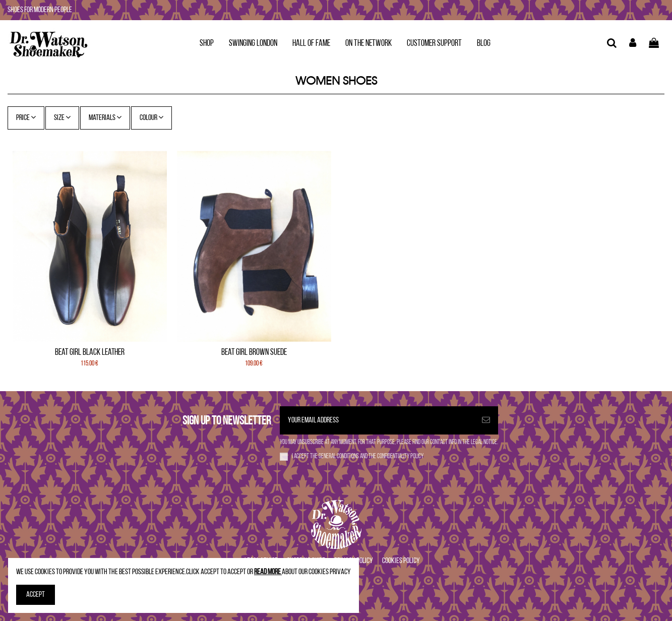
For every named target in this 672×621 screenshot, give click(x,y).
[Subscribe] (486, 420)
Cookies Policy (401, 561)
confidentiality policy (400, 456)
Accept (36, 595)
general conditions (339, 456)
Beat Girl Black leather (90, 353)
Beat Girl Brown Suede (254, 353)
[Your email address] (377, 420)
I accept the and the (358, 456)
